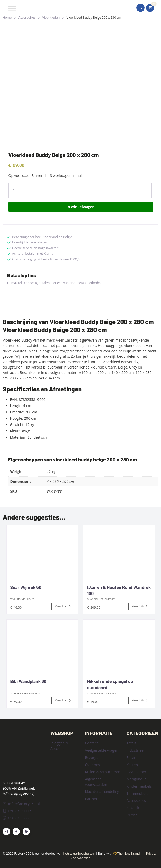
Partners (92, 799)
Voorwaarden (81, 858)
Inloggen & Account (59, 746)
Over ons (92, 765)
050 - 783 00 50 (18, 811)
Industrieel (136, 750)
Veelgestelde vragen (102, 750)
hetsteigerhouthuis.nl (79, 853)
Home (7, 18)
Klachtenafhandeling (102, 792)
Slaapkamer (136, 772)
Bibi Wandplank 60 (28, 681)
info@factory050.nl (21, 804)
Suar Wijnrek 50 (26, 587)
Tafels (131, 743)
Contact (91, 743)
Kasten (132, 765)
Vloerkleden (51, 18)
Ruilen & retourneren (102, 772)
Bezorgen (93, 757)
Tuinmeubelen (139, 793)
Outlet (132, 815)
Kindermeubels (139, 786)
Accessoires (27, 18)
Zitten (131, 757)
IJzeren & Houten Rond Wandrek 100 (119, 590)
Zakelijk (133, 808)
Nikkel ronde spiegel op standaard (110, 684)
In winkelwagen (81, 207)
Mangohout (136, 779)
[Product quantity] (80, 191)
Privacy (151, 853)
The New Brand (129, 853)
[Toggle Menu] (12, 9)
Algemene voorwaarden (96, 782)
